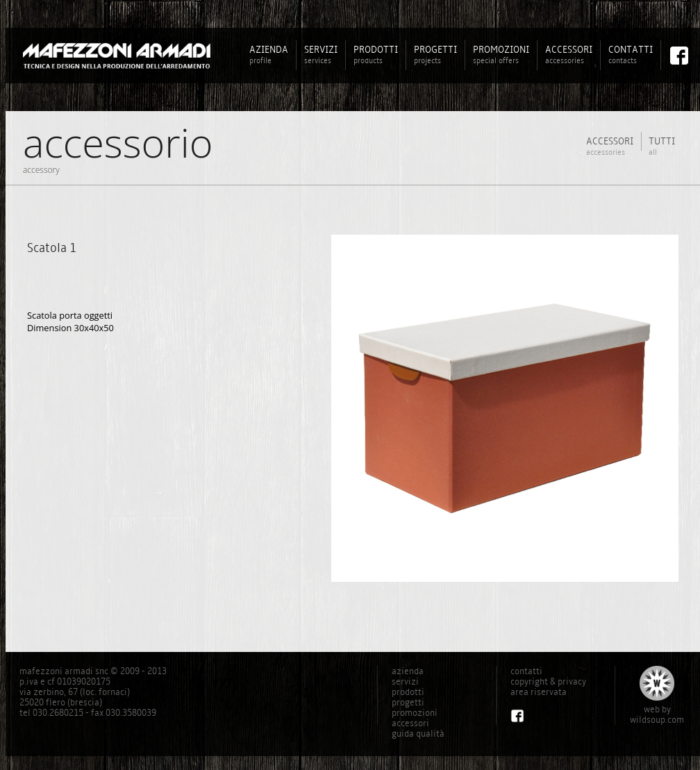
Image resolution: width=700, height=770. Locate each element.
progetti (408, 702)
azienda (408, 671)
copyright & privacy (548, 681)
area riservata (539, 692)
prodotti (408, 692)
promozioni (415, 713)
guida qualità (418, 734)
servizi (405, 681)
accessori (410, 723)
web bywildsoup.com (657, 714)
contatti (526, 671)
